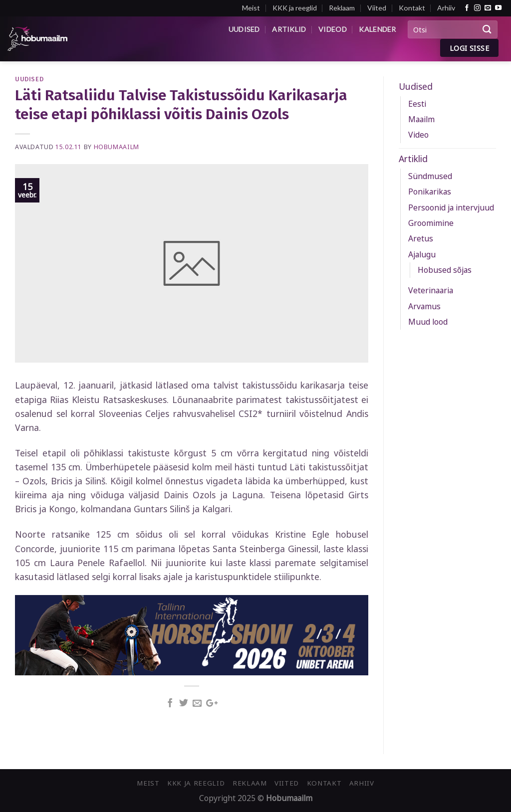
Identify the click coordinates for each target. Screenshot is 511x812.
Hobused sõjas (445, 270)
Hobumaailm (117, 147)
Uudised (244, 29)
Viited (377, 8)
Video (418, 135)
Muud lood (428, 322)
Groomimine (431, 223)
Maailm (421, 119)
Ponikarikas (430, 192)
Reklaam (342, 8)
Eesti (417, 104)
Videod (333, 29)
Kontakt (412, 8)
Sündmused (430, 176)
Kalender (377, 29)
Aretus (421, 238)
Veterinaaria (431, 290)
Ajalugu (422, 254)
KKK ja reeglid (295, 8)
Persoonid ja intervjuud (451, 207)
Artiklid (289, 29)
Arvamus (424, 306)
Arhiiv (446, 8)
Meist (251, 8)
